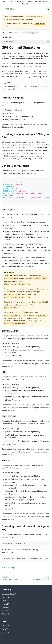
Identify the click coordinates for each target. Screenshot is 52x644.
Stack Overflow (8, 597)
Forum (5, 604)
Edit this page (8, 568)
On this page (8, 42)
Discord (5, 601)
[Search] (48, 9)
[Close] (50, 3)
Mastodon (6, 611)
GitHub (5, 626)
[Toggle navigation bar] (3, 9)
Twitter (5, 607)
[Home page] (4, 33)
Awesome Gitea (9, 594)
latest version (40, 24)
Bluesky (6, 614)
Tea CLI (5, 632)
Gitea (5, 629)
